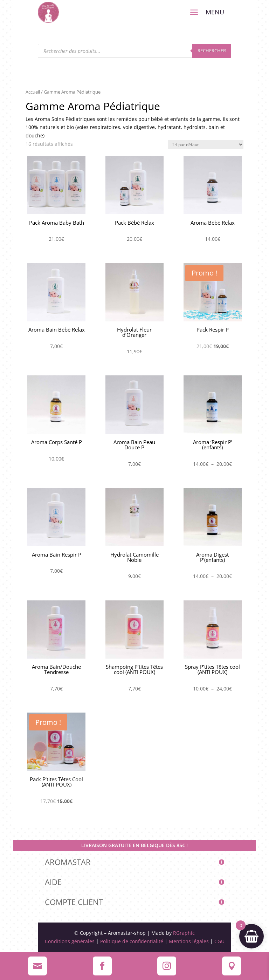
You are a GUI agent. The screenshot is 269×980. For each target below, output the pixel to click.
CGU (219, 941)
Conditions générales (70, 941)
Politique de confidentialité (132, 941)
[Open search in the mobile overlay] (135, 51)
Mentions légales (189, 941)
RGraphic (184, 933)
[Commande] (206, 145)
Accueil (33, 92)
